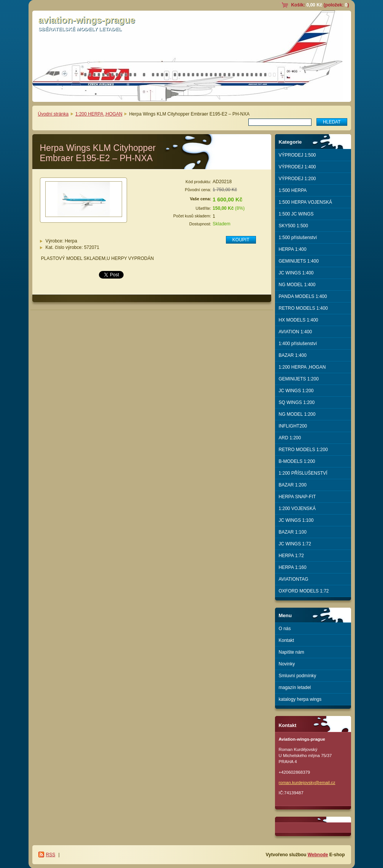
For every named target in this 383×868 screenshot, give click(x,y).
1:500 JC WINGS (296, 214)
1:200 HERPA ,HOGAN (99, 114)
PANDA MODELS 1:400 (303, 296)
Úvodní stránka (53, 114)
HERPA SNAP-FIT (297, 497)
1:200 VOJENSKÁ (297, 508)
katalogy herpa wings (300, 699)
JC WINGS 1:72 (295, 544)
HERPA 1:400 (293, 249)
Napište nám (292, 652)
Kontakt (287, 640)
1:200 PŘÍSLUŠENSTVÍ (303, 473)
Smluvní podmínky (298, 676)
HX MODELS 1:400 (299, 320)
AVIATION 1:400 (296, 332)
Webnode (318, 855)
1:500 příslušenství (298, 238)
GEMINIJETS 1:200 (299, 379)
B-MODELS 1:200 (297, 461)
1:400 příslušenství (298, 344)
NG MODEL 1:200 (297, 414)
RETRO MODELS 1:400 (303, 308)
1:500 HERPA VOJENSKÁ (306, 202)
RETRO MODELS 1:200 (303, 450)
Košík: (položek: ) (320, 5)
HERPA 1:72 (291, 556)
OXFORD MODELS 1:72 (304, 591)
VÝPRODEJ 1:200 (297, 179)
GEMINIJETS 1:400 (299, 261)
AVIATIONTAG (294, 579)
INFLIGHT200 (293, 426)
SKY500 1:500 (293, 226)
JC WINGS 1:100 (296, 520)
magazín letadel (295, 687)
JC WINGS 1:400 (296, 273)
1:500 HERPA (293, 190)
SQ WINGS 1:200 (297, 402)
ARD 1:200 (290, 438)
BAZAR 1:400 (293, 355)
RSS (51, 855)
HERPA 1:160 (293, 567)
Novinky (287, 664)
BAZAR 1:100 (293, 532)
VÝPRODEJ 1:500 (297, 155)
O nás (285, 629)
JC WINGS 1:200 (296, 391)
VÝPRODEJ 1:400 (297, 167)
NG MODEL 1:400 (297, 285)
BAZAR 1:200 (293, 485)
